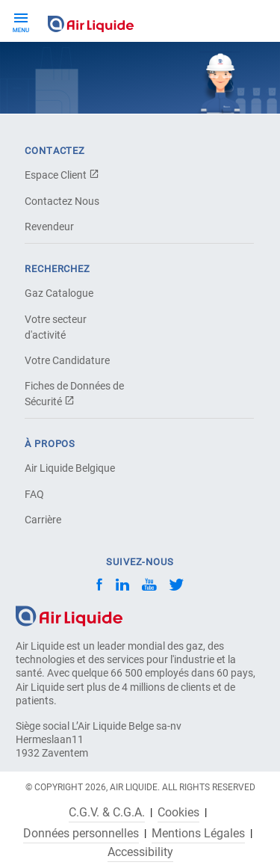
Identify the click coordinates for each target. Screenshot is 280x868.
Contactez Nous (62, 201)
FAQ (34, 494)
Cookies (178, 813)
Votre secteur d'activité (56, 327)
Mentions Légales (198, 834)
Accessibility (140, 852)
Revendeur (49, 227)
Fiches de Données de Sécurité (74, 394)
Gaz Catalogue (59, 293)
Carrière (43, 520)
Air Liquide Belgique (70, 468)
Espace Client (62, 175)
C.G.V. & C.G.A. (107, 813)
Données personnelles (81, 834)
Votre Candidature (67, 360)
